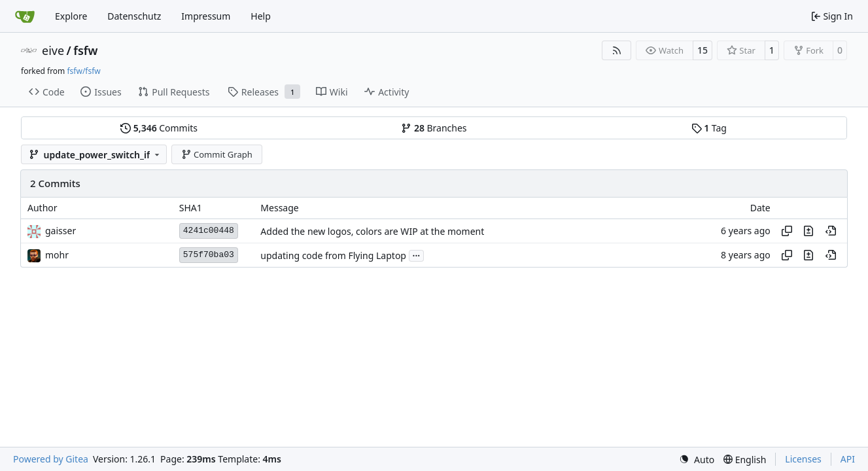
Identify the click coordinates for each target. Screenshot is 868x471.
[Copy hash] (787, 231)
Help (261, 16)
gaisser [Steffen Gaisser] (61, 231)
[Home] (25, 16)
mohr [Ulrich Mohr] (57, 255)
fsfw (85, 50)
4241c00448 (209, 231)
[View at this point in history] (831, 231)
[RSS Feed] (617, 50)
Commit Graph (217, 154)
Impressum (206, 16)
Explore (71, 16)
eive (53, 50)
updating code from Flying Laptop (333, 255)
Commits (159, 128)
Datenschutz (134, 16)
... (417, 254)
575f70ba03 (209, 255)
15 (703, 50)
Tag (709, 128)
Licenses (803, 459)
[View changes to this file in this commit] (808, 231)
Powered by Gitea (51, 459)
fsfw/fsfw (83, 71)
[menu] (697, 460)
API (848, 459)
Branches (434, 128)
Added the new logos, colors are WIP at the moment (372, 231)
